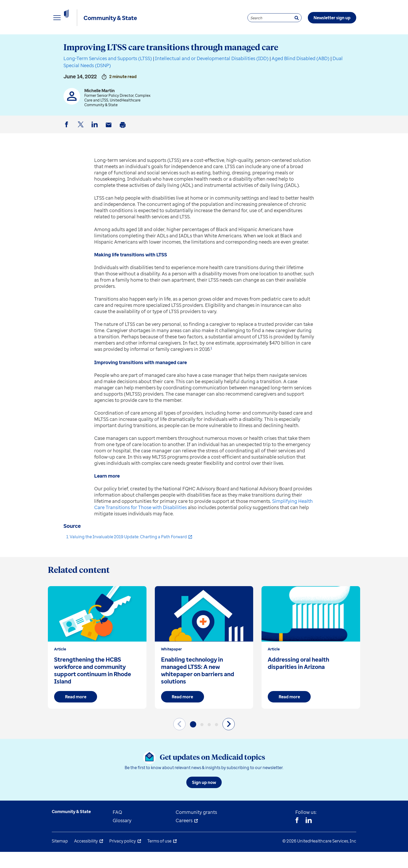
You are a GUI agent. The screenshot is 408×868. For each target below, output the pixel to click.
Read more (76, 713)
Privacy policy (123, 857)
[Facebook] (297, 837)
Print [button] (124, 145)
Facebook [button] (67, 145)
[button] (193, 740)
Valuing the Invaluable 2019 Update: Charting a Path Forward (128, 553)
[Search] (297, 18)
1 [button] (211, 364)
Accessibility (86, 857)
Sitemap (60, 857)
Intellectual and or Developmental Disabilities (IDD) (212, 74)
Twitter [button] (81, 145)
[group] (97, 664)
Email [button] (110, 145)
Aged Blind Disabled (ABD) (301, 74)
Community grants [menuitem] (196, 828)
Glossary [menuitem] (122, 837)
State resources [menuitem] (123, 42)
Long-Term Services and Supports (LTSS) (108, 74)
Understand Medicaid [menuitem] (183, 42)
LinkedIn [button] (95, 145)
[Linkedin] (309, 837)
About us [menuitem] (235, 42)
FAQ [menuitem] (117, 828)
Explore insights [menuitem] (70, 42)
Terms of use (159, 857)
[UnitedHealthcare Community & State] (78, 18)
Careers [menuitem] (184, 837)
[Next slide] (229, 740)
